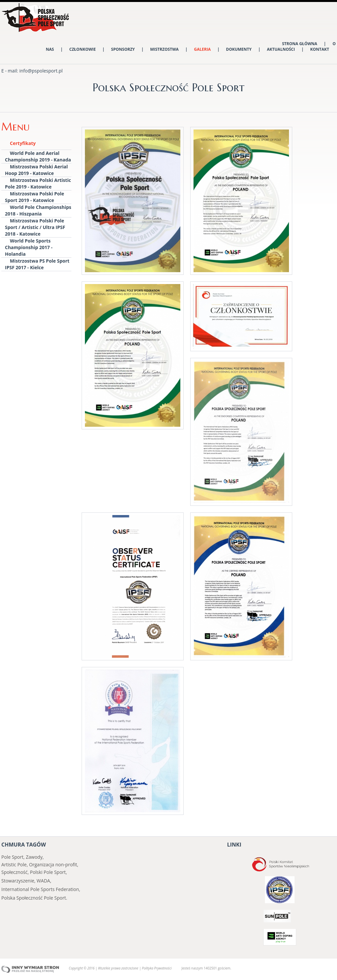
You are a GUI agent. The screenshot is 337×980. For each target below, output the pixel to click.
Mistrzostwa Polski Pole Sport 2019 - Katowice (35, 197)
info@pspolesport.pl (41, 71)
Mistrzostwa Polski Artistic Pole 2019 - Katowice (38, 183)
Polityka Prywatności (157, 968)
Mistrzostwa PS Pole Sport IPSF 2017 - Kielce (37, 264)
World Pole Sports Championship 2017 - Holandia (29, 247)
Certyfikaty (23, 143)
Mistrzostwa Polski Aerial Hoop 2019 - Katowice (36, 170)
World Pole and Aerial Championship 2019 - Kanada (38, 156)
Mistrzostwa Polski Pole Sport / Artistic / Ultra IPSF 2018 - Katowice (35, 227)
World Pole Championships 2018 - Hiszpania (38, 210)
